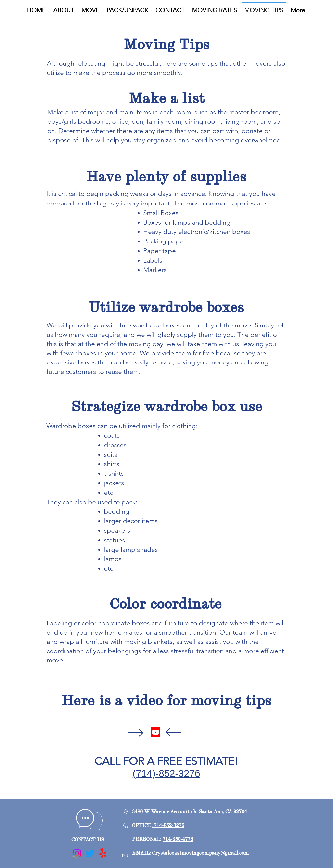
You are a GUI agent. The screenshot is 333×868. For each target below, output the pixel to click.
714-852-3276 (168, 825)
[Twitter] (90, 853)
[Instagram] (77, 853)
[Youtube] (156, 732)
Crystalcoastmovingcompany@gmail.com (200, 853)
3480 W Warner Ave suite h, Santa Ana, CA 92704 (189, 812)
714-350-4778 (178, 839)
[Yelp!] (103, 853)
